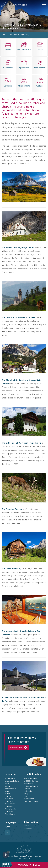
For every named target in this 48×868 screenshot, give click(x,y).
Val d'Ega (8, 796)
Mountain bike (29, 799)
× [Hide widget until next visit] (8, 852)
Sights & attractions (31, 801)
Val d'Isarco (9, 799)
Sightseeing (25, 35)
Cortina (7, 786)
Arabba (7, 784)
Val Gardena (9, 806)
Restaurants (28, 784)
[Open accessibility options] (6, 855)
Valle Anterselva (10, 809)
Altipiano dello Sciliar (12, 781)
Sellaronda (28, 791)
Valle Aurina (9, 812)
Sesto (7, 791)
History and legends (31, 786)
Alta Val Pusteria (10, 779)
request (21, 865)
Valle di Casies (10, 814)
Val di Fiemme (10, 804)
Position (27, 789)
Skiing (26, 794)
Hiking (26, 796)
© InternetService (20, 856)
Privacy (27, 825)
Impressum (28, 828)
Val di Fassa (9, 801)
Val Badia (14, 35)
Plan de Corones (10, 789)
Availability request (31, 779)
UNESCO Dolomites (31, 781)
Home (4, 35)
